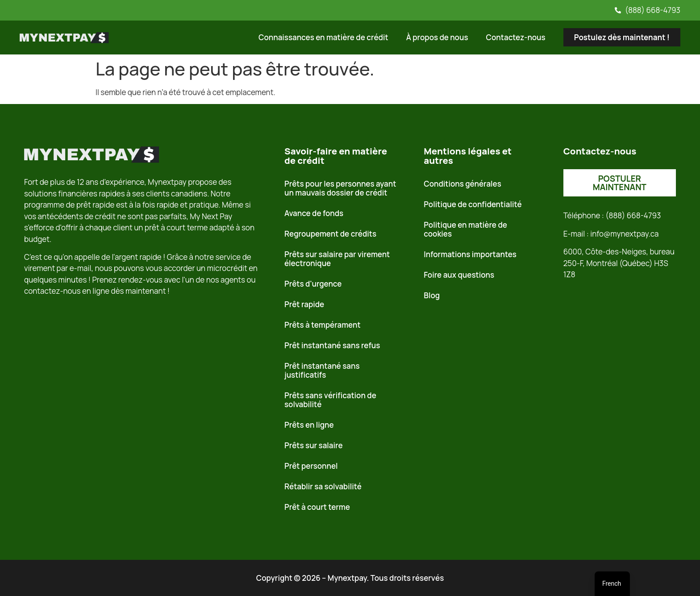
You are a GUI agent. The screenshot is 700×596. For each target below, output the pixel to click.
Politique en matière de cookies (465, 229)
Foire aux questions (459, 275)
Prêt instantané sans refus (332, 345)
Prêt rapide (304, 304)
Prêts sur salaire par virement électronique (337, 259)
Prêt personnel (311, 466)
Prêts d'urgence (313, 284)
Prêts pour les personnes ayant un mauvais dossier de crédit (340, 188)
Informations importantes (470, 254)
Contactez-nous (516, 37)
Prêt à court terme (317, 507)
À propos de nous (437, 37)
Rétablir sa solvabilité (323, 486)
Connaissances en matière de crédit (323, 37)
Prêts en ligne (309, 425)
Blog (432, 295)
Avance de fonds (314, 213)
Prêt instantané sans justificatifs (322, 370)
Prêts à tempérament (323, 325)
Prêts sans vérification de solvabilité (330, 400)
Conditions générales (462, 184)
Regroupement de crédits (330, 234)
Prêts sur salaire (314, 445)
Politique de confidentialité (473, 204)
